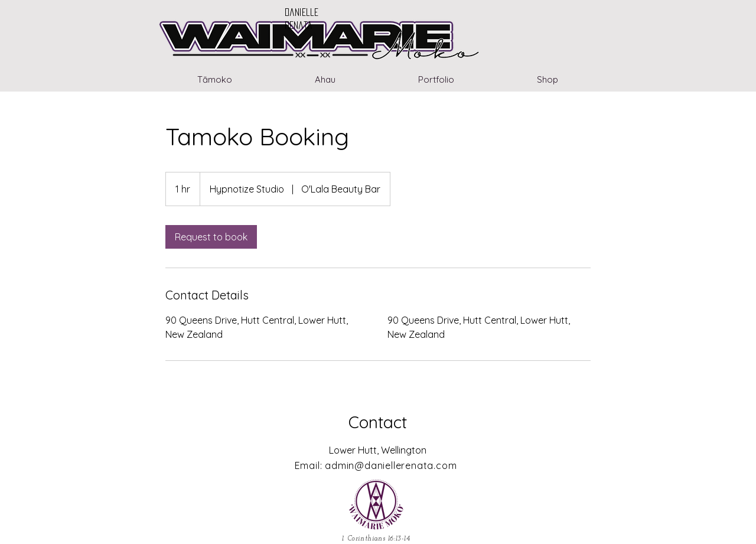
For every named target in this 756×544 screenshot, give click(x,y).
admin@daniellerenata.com (391, 465)
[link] (211, 237)
